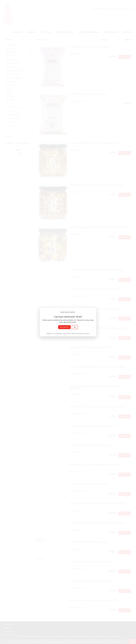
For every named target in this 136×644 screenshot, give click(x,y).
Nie (75, 327)
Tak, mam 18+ (64, 327)
